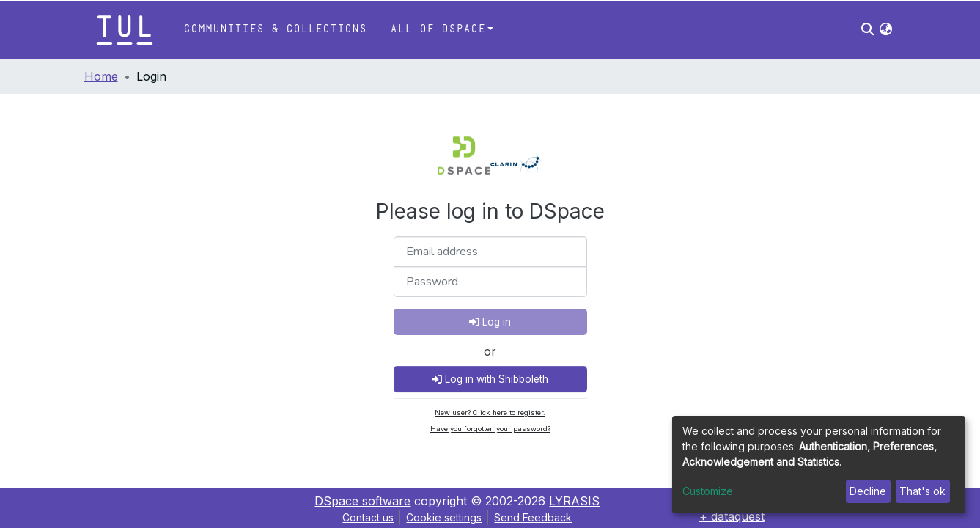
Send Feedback (533, 517)
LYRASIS (574, 501)
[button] (886, 29)
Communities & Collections (275, 29)
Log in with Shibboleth (490, 379)
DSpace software (362, 501)
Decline (868, 491)
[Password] (490, 282)
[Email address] (490, 252)
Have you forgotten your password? (490, 429)
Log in (490, 322)
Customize (708, 491)
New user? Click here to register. (490, 412)
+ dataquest (732, 516)
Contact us (368, 517)
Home (101, 76)
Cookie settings (444, 517)
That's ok (922, 491)
